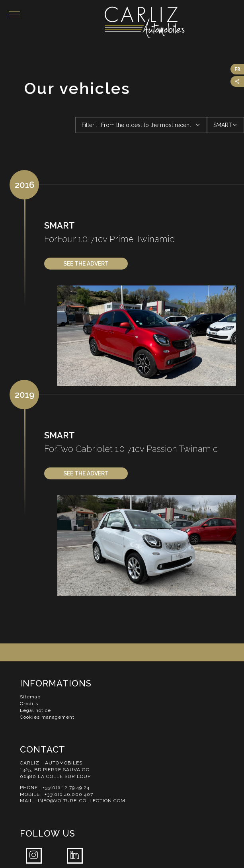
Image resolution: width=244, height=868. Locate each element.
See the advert (86, 264)
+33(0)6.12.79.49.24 (66, 788)
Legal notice (35, 710)
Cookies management (47, 717)
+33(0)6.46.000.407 (69, 794)
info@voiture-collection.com (82, 801)
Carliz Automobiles (174, 22)
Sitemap (30, 697)
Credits (29, 704)
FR (237, 69)
